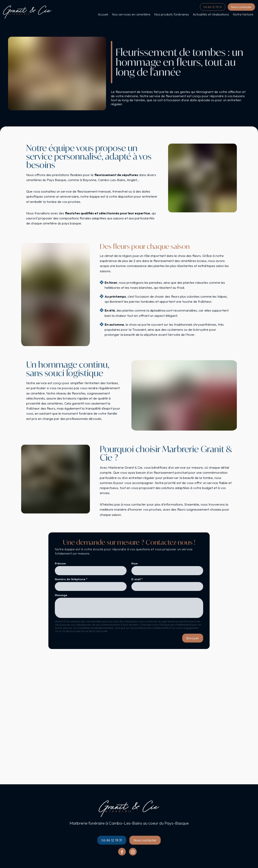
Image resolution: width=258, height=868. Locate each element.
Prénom (60, 564)
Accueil (103, 14)
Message (61, 595)
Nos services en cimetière (131, 14)
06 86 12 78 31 (213, 7)
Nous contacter (241, 7)
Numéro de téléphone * (71, 579)
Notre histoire (243, 14)
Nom (135, 564)
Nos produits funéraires (172, 14)
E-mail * (137, 579)
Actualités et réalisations (211, 14)
